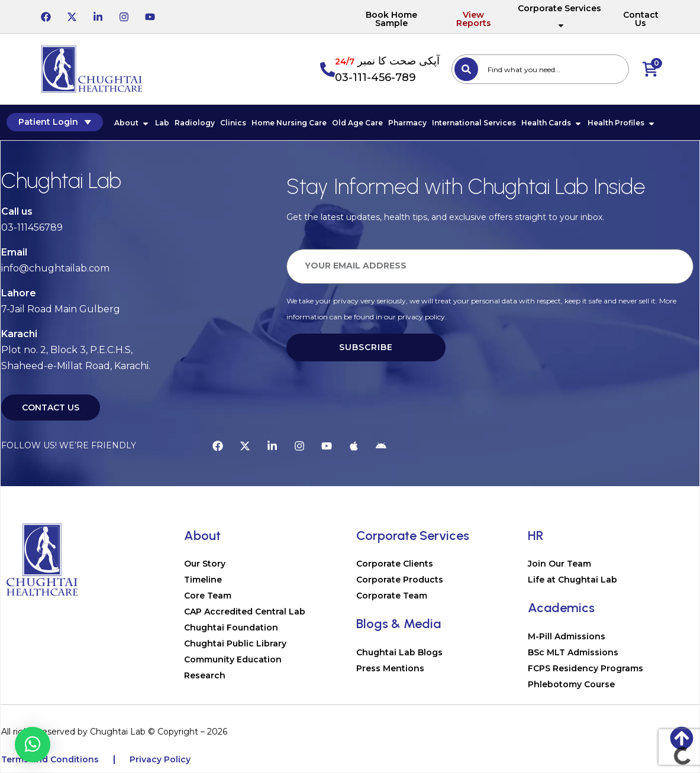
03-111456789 (32, 228)
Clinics (233, 123)
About (131, 123)
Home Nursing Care (288, 123)
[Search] (466, 69)
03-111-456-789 (375, 77)
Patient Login (54, 122)
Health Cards (551, 123)
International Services (473, 123)
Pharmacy (407, 123)
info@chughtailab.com (55, 269)
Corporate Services (559, 17)
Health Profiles (621, 123)
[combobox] (540, 69)
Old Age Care (357, 123)
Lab (162, 123)
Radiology (194, 123)
